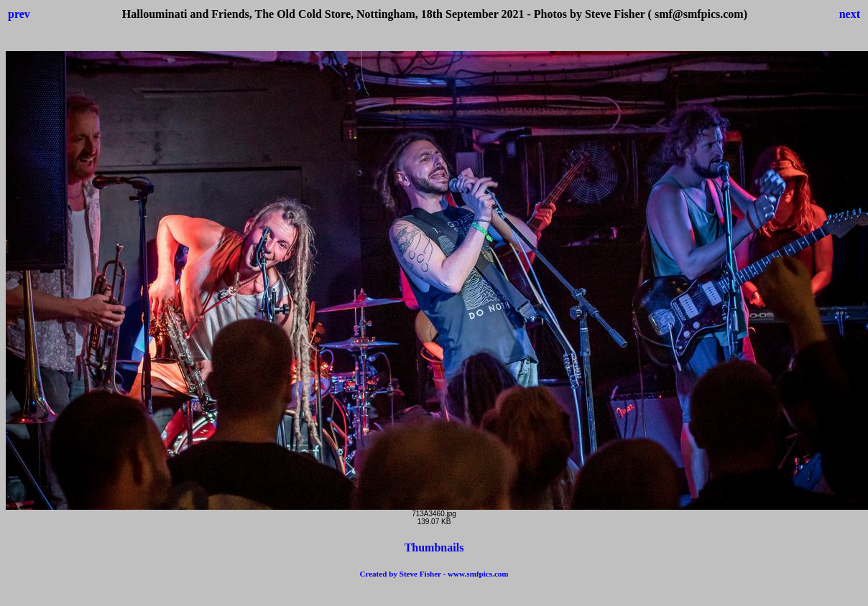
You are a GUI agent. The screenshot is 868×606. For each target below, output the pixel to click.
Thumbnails (434, 547)
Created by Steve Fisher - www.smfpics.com (434, 574)
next (850, 14)
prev (19, 14)
